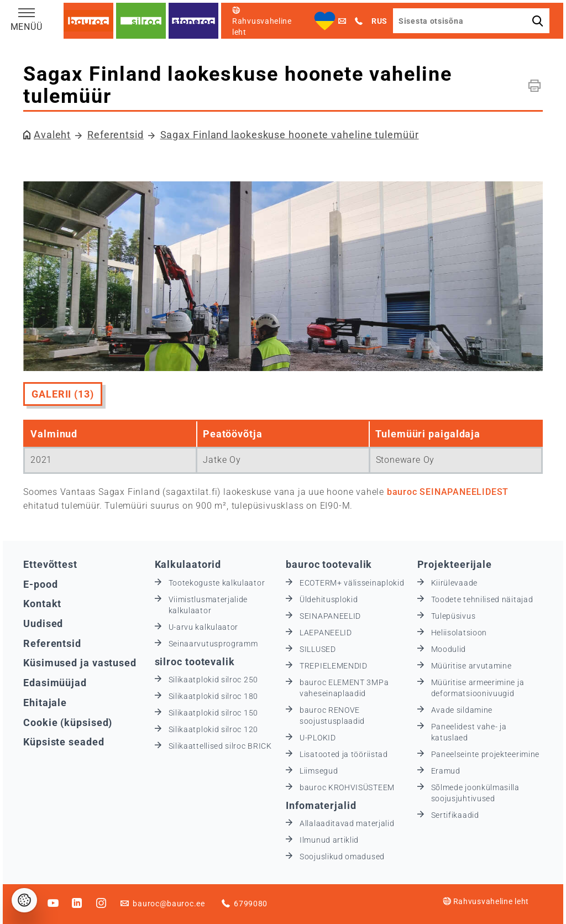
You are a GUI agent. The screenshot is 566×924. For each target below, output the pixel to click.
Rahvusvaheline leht (486, 901)
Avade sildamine (462, 710)
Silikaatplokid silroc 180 (214, 696)
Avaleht (52, 135)
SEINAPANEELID (330, 616)
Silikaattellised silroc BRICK (220, 746)
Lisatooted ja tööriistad (344, 754)
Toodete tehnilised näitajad (482, 599)
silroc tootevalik (195, 662)
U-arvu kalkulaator (204, 627)
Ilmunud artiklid (329, 840)
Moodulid (449, 649)
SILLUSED (318, 649)
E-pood (40, 584)
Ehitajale (45, 703)
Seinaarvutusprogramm (213, 644)
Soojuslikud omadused (342, 857)
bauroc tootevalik (329, 564)
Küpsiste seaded (64, 742)
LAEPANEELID (326, 633)
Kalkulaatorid (188, 564)
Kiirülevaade (454, 583)
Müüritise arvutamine (471, 666)
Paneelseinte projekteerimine (486, 754)
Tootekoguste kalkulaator (217, 583)
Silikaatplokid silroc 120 (214, 729)
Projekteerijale (455, 564)
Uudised (43, 623)
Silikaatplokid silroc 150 (214, 713)
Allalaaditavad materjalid (347, 823)
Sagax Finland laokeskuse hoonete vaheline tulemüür (290, 135)
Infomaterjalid (321, 805)
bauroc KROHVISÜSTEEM (347, 787)
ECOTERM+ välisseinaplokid (352, 583)
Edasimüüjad (55, 683)
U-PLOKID (318, 738)
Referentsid (116, 135)
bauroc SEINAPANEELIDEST (448, 492)
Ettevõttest (50, 564)
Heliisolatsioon (459, 633)
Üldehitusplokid (329, 599)
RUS (379, 21)
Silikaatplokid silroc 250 (214, 680)
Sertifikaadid (455, 815)
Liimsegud (319, 771)
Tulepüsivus (454, 616)
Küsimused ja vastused (80, 663)
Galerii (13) (63, 394)
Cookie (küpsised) (68, 722)
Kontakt (42, 604)
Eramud (446, 771)
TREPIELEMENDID (334, 666)
